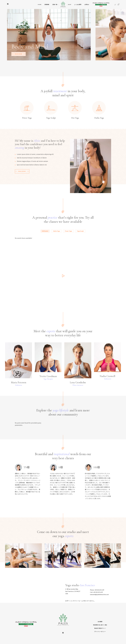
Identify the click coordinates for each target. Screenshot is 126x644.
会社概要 (100, 622)
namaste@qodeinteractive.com (99, 594)
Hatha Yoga (56, 231)
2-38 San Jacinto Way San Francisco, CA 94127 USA (73, 591)
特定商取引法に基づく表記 (100, 625)
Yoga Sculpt (80, 231)
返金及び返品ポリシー (100, 628)
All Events (45, 231)
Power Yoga (68, 231)
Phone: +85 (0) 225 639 (97, 590)
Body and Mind (30, 46)
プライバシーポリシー (100, 632)
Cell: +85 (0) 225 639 (96, 592)
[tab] (45, 231)
